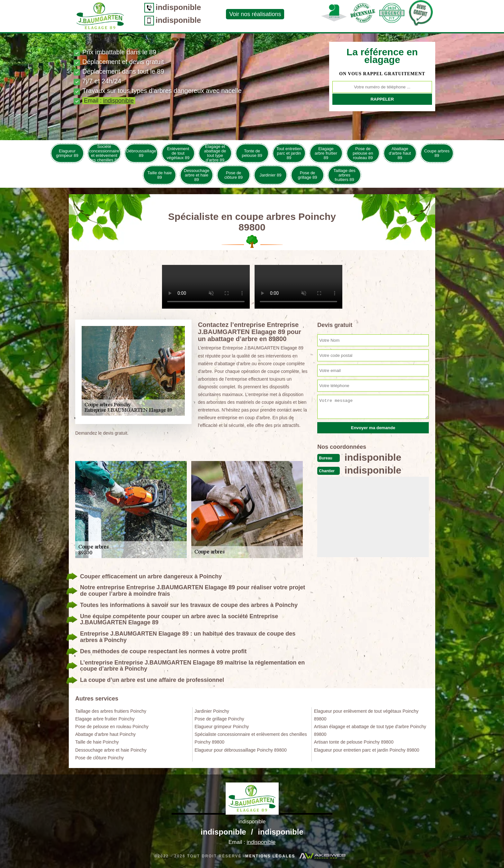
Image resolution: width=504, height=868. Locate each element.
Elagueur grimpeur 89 (67, 153)
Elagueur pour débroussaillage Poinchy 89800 (240, 750)
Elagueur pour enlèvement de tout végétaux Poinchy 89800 (366, 715)
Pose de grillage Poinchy (219, 719)
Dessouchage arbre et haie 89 (197, 175)
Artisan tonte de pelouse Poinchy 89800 (354, 742)
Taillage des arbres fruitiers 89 (344, 175)
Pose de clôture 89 (234, 175)
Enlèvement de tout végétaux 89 (178, 153)
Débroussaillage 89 (141, 153)
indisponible (178, 7)
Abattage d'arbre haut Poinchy (105, 734)
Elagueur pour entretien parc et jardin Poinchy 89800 (367, 750)
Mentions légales (270, 856)
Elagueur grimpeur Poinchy (222, 727)
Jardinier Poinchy (212, 711)
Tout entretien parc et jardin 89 (289, 153)
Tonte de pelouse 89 (252, 153)
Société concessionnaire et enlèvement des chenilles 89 (104, 153)
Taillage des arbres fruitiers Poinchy (111, 711)
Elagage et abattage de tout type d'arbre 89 (215, 153)
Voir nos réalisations (255, 14)
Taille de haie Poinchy (97, 742)
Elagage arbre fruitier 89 (326, 153)
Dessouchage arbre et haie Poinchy (111, 750)
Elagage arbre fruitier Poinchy (105, 719)
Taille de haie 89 (160, 175)
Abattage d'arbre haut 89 (400, 153)
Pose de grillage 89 (308, 175)
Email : (109, 101)
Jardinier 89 (271, 175)
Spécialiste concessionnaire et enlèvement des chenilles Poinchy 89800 (251, 738)
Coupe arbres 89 (437, 153)
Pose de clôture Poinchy (99, 758)
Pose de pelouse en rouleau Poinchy (112, 727)
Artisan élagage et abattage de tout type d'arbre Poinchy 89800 (370, 730)
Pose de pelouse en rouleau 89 (363, 153)
